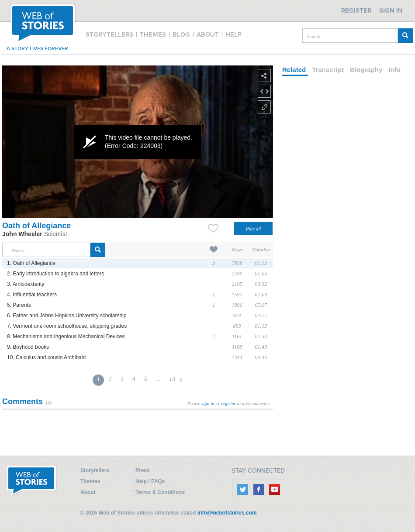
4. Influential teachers (32, 295)
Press (143, 470)
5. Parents (19, 305)
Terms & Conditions (160, 492)
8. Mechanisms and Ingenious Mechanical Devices (66, 336)
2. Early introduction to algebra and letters (55, 274)
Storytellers (95, 470)
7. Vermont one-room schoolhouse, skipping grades (67, 326)
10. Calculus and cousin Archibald (46, 357)
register (228, 403)
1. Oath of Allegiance (31, 263)
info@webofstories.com (227, 513)
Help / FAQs (150, 481)
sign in (208, 403)
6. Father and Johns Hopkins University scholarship (67, 316)
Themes (90, 481)
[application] (138, 142)
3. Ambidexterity (26, 284)
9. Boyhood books (28, 347)
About (88, 492)
